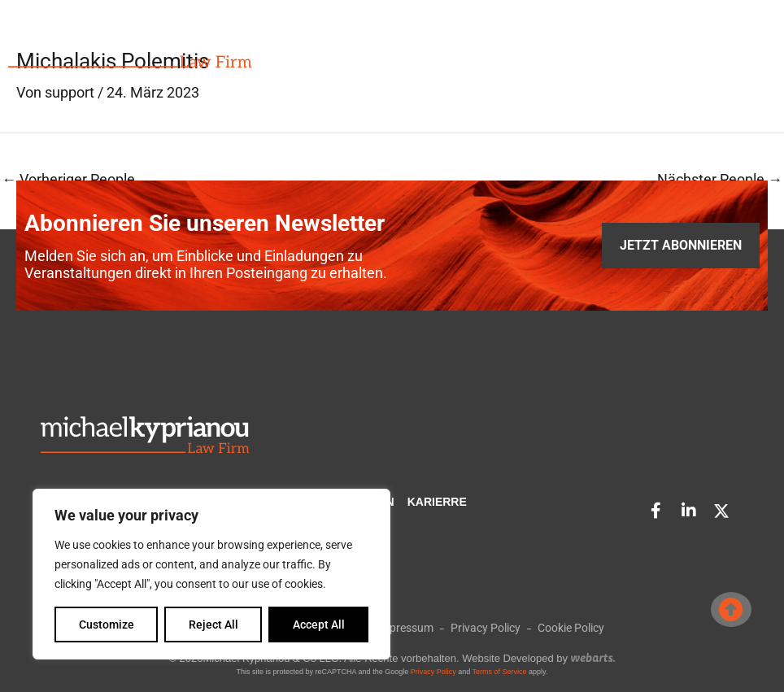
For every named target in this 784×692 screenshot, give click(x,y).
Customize (107, 625)
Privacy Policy (433, 672)
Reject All (213, 625)
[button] (719, 47)
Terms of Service (500, 672)
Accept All (319, 625)
